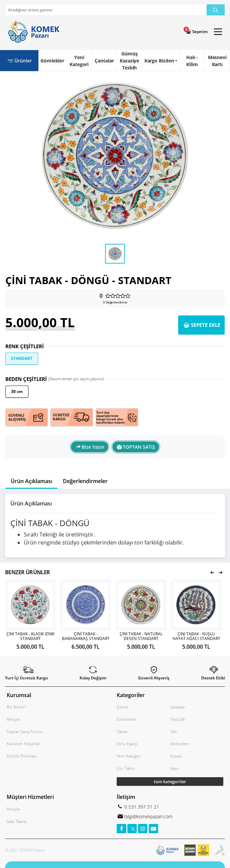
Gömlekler (52, 61)
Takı (174, 732)
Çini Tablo (126, 768)
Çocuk (122, 707)
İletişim (14, 719)
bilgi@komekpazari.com (148, 816)
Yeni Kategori (79, 61)
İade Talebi (17, 821)
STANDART (22, 358)
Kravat (176, 756)
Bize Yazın (93, 447)
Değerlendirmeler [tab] (85, 481)
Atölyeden (180, 744)
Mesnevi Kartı (217, 61)
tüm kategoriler (170, 782)
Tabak (122, 732)
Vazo (175, 768)
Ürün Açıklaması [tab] (31, 481)
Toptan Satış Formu (25, 732)
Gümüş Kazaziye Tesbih (129, 61)
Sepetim (199, 32)
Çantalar (104, 61)
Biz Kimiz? (16, 707)
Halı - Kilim (192, 61)
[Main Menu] (218, 32)
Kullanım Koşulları (24, 744)
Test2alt (178, 719)
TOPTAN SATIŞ (139, 447)
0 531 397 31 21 (141, 807)
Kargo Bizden (159, 61)
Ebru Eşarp (127, 744)
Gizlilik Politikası (22, 756)
